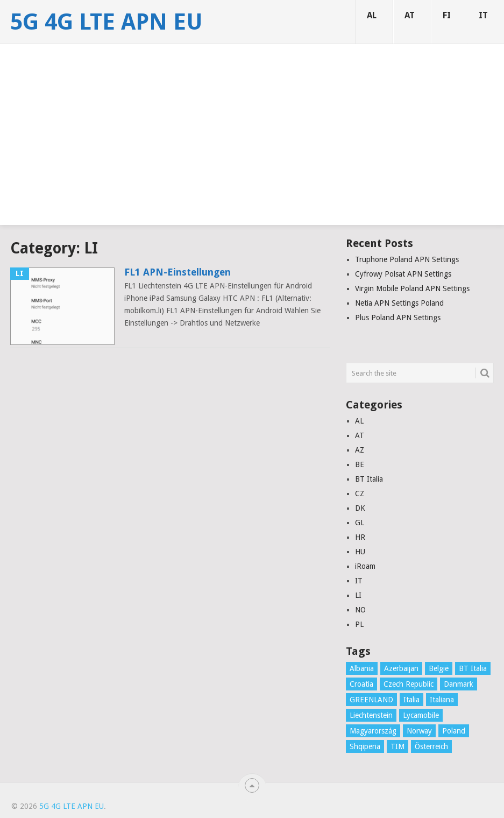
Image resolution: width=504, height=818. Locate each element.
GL (360, 523)
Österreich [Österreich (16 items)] (431, 746)
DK (360, 508)
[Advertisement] (252, 150)
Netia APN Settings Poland (399, 303)
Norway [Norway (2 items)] (419, 731)
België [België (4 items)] (439, 668)
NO (360, 610)
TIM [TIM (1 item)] (397, 746)
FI (447, 15)
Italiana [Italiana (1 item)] (442, 700)
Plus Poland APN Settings (398, 318)
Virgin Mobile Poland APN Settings (412, 288)
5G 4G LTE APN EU (107, 22)
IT (483, 15)
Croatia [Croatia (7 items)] (361, 684)
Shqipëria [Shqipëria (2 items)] (365, 746)
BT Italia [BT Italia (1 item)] (473, 668)
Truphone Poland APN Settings (407, 259)
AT (410, 15)
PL (359, 624)
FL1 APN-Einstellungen (178, 272)
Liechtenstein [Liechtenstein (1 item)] (371, 715)
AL (372, 15)
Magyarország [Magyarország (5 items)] (373, 731)
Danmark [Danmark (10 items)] (459, 684)
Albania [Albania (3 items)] (362, 668)
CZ (360, 493)
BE (360, 464)
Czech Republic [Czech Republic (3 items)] (409, 684)
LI (358, 595)
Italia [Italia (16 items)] (411, 700)
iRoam (365, 566)
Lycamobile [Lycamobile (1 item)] (421, 715)
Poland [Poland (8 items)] (454, 731)
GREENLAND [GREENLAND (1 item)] (371, 700)
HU (360, 552)
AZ (360, 450)
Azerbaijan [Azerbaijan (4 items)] (401, 668)
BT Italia (369, 479)
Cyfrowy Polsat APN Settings (403, 274)
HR (360, 537)
